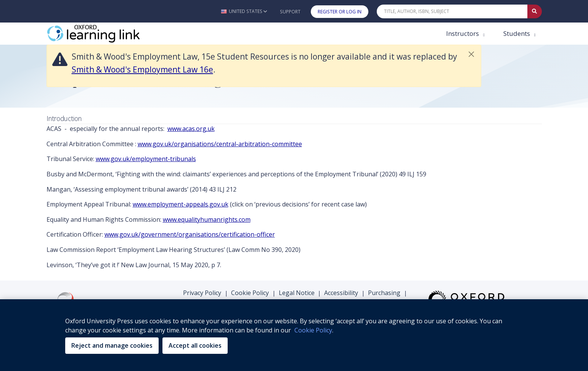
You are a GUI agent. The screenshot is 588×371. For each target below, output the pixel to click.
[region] (294, 335)
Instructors (463, 33)
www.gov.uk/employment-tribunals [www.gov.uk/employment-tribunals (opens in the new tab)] (146, 159)
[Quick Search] (452, 11)
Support (290, 12)
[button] (244, 11)
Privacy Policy (202, 293)
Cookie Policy (250, 293)
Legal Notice (297, 293)
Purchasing (384, 293)
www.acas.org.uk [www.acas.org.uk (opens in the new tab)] (191, 129)
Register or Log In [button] (340, 12)
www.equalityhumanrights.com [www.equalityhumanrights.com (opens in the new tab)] (207, 219)
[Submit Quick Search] (535, 11)
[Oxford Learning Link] (104, 34)
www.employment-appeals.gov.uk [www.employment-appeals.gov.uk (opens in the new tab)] (181, 204)
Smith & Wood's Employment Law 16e (142, 69)
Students (517, 33)
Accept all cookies (195, 345)
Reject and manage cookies (112, 345)
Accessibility (341, 293)
